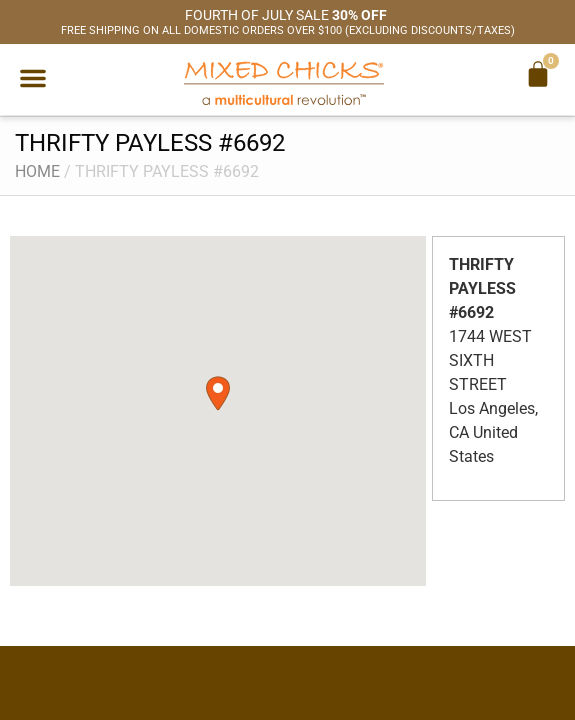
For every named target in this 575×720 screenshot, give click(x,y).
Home (37, 171)
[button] (33, 78)
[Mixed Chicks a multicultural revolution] (284, 82)
